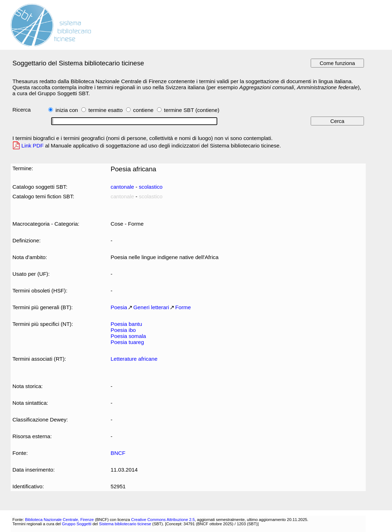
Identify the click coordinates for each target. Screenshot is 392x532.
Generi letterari (151, 307)
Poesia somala (129, 336)
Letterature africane (134, 359)
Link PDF (32, 146)
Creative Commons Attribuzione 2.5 (163, 520)
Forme (183, 307)
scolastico (151, 187)
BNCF (118, 453)
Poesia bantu (127, 324)
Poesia (119, 307)
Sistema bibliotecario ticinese (125, 524)
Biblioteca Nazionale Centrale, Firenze (59, 520)
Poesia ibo (123, 330)
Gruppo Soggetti (77, 524)
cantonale (123, 187)
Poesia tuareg (127, 342)
